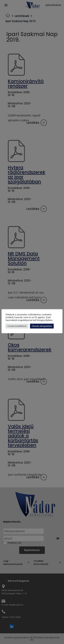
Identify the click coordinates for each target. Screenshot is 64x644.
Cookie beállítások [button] (18, 326)
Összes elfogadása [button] (43, 326)
